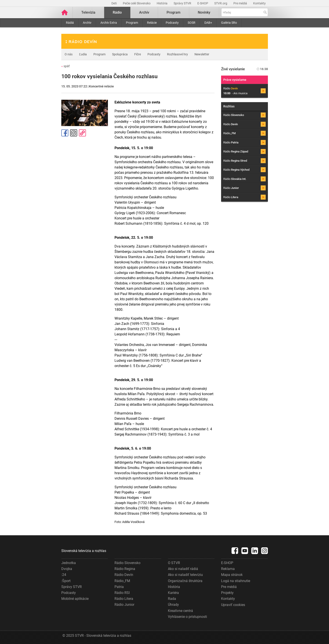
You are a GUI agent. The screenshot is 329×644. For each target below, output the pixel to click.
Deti (114, 3)
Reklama (228, 569)
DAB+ (208, 23)
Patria (119, 587)
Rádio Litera (124, 599)
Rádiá (70, 23)
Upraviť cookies (233, 605)
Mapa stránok (232, 575)
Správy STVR (183, 3)
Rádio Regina (125, 569)
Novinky (204, 12)
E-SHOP (203, 3)
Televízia (88, 12)
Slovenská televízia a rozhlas (84, 551)
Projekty (227, 593)
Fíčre (138, 54)
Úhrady (173, 605)
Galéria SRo (229, 23)
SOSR (192, 23)
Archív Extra (109, 23)
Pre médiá (241, 3)
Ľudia (83, 54)
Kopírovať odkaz (82, 133)
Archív (87, 23)
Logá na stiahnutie (236, 581)
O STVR (174, 563)
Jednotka (69, 563)
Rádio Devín (124, 575)
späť (65, 66)
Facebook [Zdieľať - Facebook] (65, 133)
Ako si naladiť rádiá (183, 569)
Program (132, 23)
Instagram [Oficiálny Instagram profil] (74, 133)
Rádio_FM (122, 581)
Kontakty (259, 3)
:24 (64, 575)
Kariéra (173, 593)
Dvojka (67, 569)
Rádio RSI (122, 593)
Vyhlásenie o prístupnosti (187, 617)
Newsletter (202, 54)
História (162, 3)
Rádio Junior (124, 605)
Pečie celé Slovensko (137, 3)
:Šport (66, 581)
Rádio (117, 12)
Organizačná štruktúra (185, 581)
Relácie (152, 23)
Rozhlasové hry (177, 54)
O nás (69, 54)
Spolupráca (120, 54)
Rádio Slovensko (127, 563)
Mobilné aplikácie (75, 599)
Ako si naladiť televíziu (185, 575)
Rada (172, 599)
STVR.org (221, 3)
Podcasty (172, 23)
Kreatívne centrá (180, 611)
